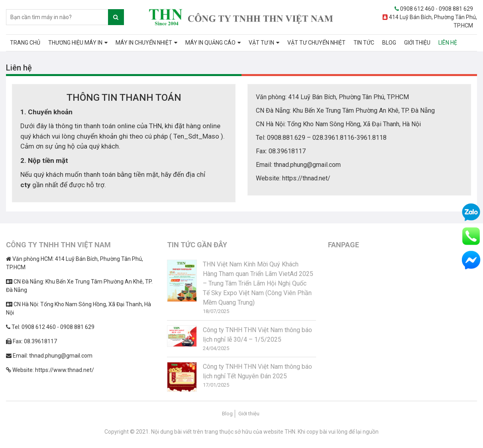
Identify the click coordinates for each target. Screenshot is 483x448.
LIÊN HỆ (448, 43)
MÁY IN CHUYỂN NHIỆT (144, 43)
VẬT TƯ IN (261, 43)
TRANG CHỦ (25, 43)
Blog (227, 414)
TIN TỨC (364, 43)
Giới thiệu (249, 414)
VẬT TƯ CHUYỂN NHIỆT (316, 43)
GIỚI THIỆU (417, 43)
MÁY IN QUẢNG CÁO (210, 43)
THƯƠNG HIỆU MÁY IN (75, 43)
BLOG (389, 43)
